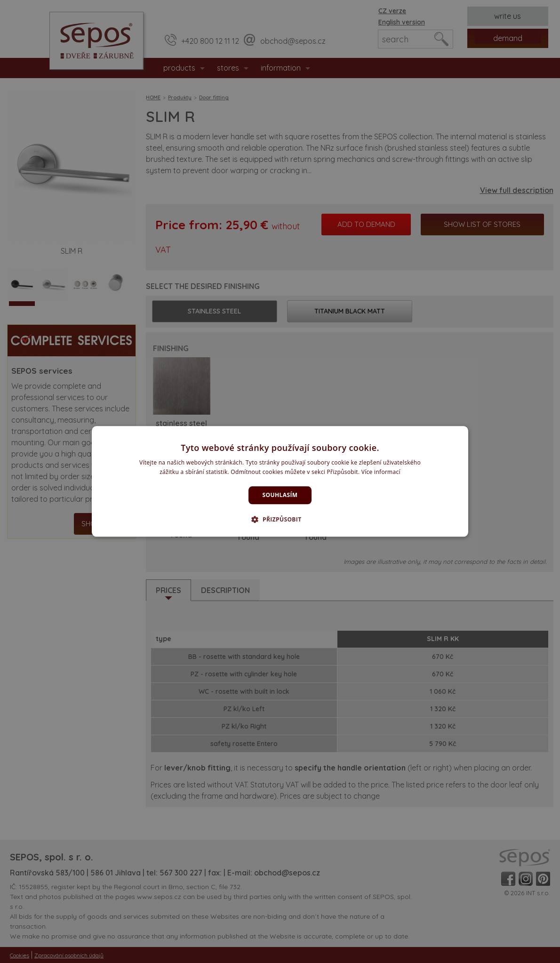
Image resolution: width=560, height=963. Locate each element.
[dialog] (280, 481)
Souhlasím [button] (280, 495)
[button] (280, 520)
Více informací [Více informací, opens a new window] (381, 472)
